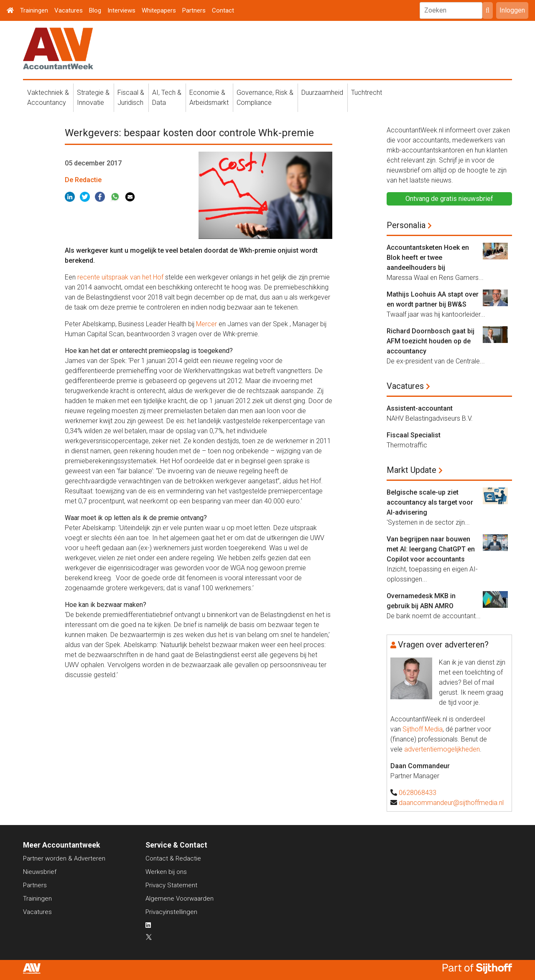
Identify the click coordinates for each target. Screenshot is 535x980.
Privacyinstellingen (171, 912)
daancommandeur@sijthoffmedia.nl (451, 803)
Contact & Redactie (173, 858)
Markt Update (411, 470)
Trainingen (34, 10)
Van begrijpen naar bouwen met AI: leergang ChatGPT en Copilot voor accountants (431, 549)
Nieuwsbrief (40, 872)
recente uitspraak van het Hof (120, 277)
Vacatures (69, 10)
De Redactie (83, 180)
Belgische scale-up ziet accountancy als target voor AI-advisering (430, 502)
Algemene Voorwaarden (180, 899)
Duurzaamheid (322, 93)
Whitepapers (159, 10)
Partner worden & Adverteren (64, 858)
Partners (194, 10)
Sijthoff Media (423, 729)
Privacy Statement (171, 885)
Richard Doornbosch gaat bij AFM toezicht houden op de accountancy (431, 341)
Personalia (406, 225)
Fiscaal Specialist (414, 435)
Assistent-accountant (420, 408)
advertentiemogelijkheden (442, 749)
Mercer (206, 324)
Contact (223, 10)
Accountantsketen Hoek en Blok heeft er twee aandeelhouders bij (428, 258)
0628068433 (418, 793)
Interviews (121, 10)
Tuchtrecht (367, 93)
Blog (95, 10)
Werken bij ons (166, 872)
